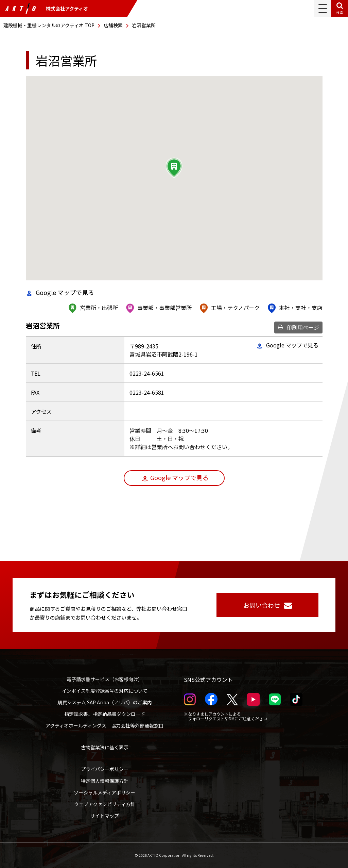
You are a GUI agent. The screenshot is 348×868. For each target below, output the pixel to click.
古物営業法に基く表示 (105, 747)
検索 (340, 12)
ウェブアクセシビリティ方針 (105, 804)
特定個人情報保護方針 (105, 781)
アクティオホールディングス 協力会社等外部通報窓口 (105, 725)
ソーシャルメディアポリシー (105, 792)
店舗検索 (113, 25)
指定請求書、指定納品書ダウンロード (105, 714)
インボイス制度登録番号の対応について (105, 691)
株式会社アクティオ (47, 9)
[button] (174, 168)
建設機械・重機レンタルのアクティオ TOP (49, 25)
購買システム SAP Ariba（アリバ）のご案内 (105, 702)
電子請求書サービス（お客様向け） (105, 679)
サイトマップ (105, 816)
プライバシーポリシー (105, 769)
